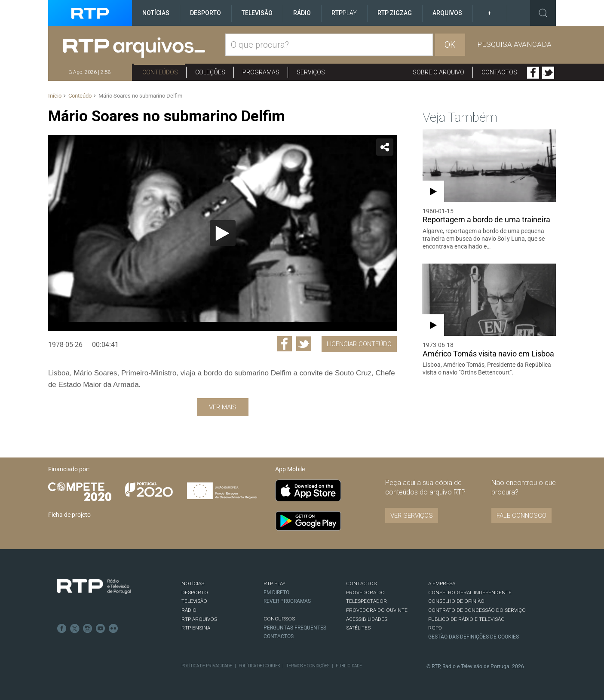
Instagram (88, 629)
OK (450, 45)
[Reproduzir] (223, 233)
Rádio (302, 13)
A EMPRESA (442, 583)
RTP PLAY (274, 583)
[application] (222, 233)
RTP (344, 13)
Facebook (533, 73)
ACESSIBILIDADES (367, 619)
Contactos (499, 72)
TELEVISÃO (194, 601)
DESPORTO (195, 593)
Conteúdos (160, 72)
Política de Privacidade (207, 666)
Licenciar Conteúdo (359, 344)
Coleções (210, 72)
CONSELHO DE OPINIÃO (456, 601)
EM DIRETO (276, 593)
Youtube (101, 629)
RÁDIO (189, 610)
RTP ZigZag (395, 13)
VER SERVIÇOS (412, 516)
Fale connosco (521, 516)
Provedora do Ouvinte (377, 610)
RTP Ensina (196, 628)
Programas (261, 72)
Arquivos (447, 13)
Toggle (543, 13)
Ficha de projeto (69, 515)
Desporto (205, 13)
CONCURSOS (279, 619)
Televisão (257, 13)
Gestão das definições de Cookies (474, 637)
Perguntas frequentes (295, 628)
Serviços (311, 72)
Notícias (156, 13)
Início (55, 96)
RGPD (435, 628)
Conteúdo (80, 96)
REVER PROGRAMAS (287, 601)
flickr (113, 629)
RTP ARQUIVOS (199, 619)
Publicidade (349, 666)
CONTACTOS (361, 583)
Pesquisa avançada (514, 44)
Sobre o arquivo (438, 72)
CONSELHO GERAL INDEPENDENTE (470, 593)
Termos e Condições (308, 666)
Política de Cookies (259, 666)
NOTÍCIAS (193, 583)
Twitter (548, 73)
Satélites (358, 628)
